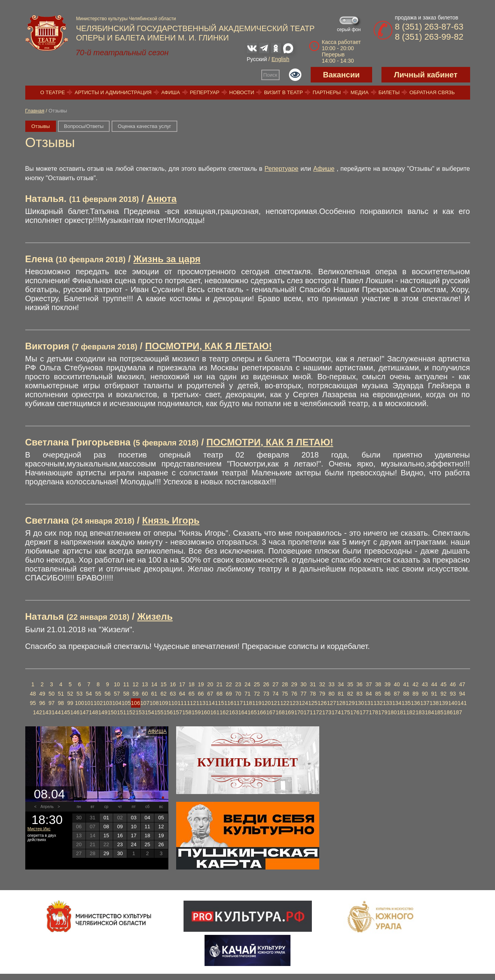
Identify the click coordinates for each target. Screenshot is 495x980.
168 (280, 712)
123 (294, 703)
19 (201, 684)
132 (378, 703)
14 (154, 684)
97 (52, 703)
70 (238, 694)
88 (406, 694)
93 (453, 694)
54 (89, 694)
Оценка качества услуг (144, 126)
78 (313, 694)
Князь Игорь (171, 520)
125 (313, 703)
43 (425, 684)
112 (192, 703)
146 (75, 712)
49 (42, 694)
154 (150, 712)
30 (304, 684)
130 (359, 703)
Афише (324, 169)
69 (229, 694)
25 (257, 684)
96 (42, 703)
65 (192, 694)
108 (154, 703)
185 (439, 712)
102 (98, 703)
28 (285, 684)
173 (327, 712)
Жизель (155, 616)
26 (266, 684)
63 (173, 694)
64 (182, 694)
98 (61, 703)
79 (322, 694)
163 (234, 712)
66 (201, 694)
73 (266, 694)
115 (220, 703)
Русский (257, 59)
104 (117, 703)
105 (126, 703)
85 (378, 694)
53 (80, 694)
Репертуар (205, 92)
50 (52, 694)
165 (252, 712)
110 (173, 703)
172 (317, 712)
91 (434, 694)
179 (383, 712)
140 (453, 703)
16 (173, 684)
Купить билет (247, 762)
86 (388, 694)
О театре (53, 92)
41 (406, 684)
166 (261, 712)
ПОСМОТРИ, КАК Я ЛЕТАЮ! (208, 346)
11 (126, 684)
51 (61, 694)
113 (201, 703)
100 (80, 703)
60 (145, 694)
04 (147, 818)
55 (98, 694)
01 (106, 818)
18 (192, 684)
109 (164, 703)
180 (392, 712)
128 (341, 703)
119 (257, 703)
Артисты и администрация (113, 92)
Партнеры (327, 92)
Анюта (162, 199)
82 (350, 694)
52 (70, 694)
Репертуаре (281, 169)
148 (94, 712)
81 (341, 694)
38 (378, 684)
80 (332, 694)
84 (369, 694)
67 (210, 694)
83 (360, 694)
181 (401, 712)
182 (411, 712)
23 (238, 684)
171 (308, 712)
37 (369, 684)
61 (154, 694)
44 (434, 684)
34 (341, 684)
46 (453, 684)
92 (444, 694)
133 (387, 703)
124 (303, 703)
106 (136, 703)
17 (182, 684)
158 (187, 712)
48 (33, 694)
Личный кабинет (426, 75)
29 (294, 684)
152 (131, 712)
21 (220, 684)
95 (33, 703)
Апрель (47, 807)
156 (168, 712)
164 (243, 712)
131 (369, 703)
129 (350, 703)
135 (406, 703)
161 (215, 712)
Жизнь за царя (167, 259)
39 (388, 684)
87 (397, 694)
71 (248, 694)
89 (416, 694)
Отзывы (41, 126)
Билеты (389, 92)
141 (462, 703)
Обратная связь (432, 92)
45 (444, 684)
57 (117, 694)
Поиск (270, 75)
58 (126, 694)
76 (294, 694)
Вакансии (342, 75)
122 (285, 703)
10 (117, 684)
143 (47, 712)
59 (136, 694)
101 (89, 703)
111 (182, 703)
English (280, 59)
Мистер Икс (39, 829)
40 (397, 684)
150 (112, 712)
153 (140, 712)
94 (462, 694)
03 (134, 818)
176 (355, 712)
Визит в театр (283, 92)
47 (462, 684)
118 (247, 703)
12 (136, 684)
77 (304, 694)
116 (229, 703)
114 (210, 703)
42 (416, 684)
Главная (35, 111)
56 (108, 694)
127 (331, 703)
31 (313, 684)
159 (196, 712)
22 (229, 684)
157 (178, 712)
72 (257, 694)
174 (336, 712)
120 (266, 703)
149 (103, 712)
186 (448, 712)
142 (38, 712)
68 (220, 694)
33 (332, 684)
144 (56, 712)
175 (345, 712)
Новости (242, 92)
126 (322, 703)
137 (425, 703)
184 (429, 712)
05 (161, 818)
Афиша (171, 92)
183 (420, 712)
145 (66, 712)
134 (397, 703)
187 (457, 712)
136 (415, 703)
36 (360, 684)
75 (285, 694)
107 (145, 703)
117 (238, 703)
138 (434, 703)
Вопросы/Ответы (84, 126)
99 (70, 703)
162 (224, 712)
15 (164, 684)
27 (276, 684)
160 (206, 712)
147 (84, 712)
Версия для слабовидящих (295, 75)
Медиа (360, 92)
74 (276, 694)
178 (373, 712)
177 (364, 712)
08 (106, 827)
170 (299, 712)
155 (159, 712)
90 (425, 694)
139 (443, 703)
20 (210, 684)
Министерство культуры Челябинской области (126, 19)
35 (350, 684)
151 (122, 712)
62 (164, 694)
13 (145, 684)
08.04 (49, 794)
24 (248, 684)
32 (322, 684)
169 (289, 712)
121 (275, 703)
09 (120, 827)
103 (108, 703)
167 (271, 712)
